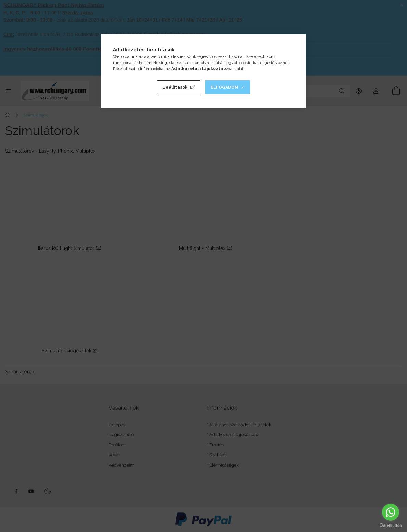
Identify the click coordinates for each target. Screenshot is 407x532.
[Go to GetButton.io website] (391, 525)
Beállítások (175, 87)
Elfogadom (225, 87)
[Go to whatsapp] (391, 512)
